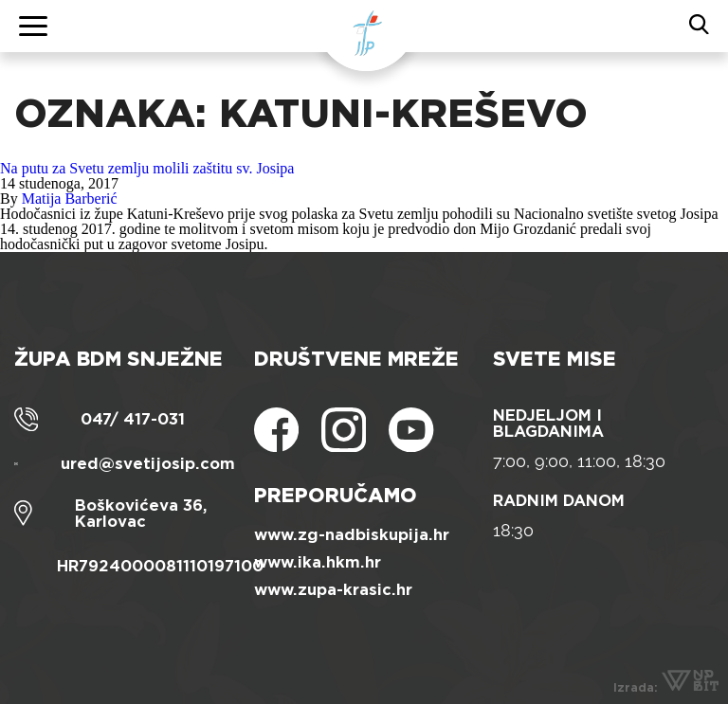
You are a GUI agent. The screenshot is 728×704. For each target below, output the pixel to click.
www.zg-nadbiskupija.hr (352, 535)
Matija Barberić (70, 199)
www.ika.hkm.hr (318, 562)
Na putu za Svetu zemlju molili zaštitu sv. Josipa (147, 168)
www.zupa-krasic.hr (333, 590)
